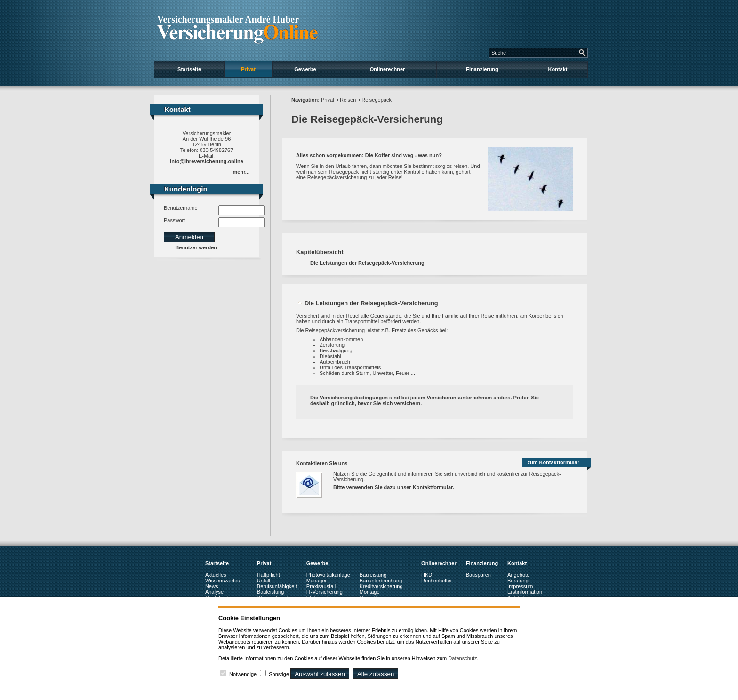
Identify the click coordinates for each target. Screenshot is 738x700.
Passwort (174, 220)
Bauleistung (271, 592)
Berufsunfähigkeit (277, 586)
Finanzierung (482, 69)
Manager (317, 581)
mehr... (241, 172)
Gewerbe (305, 69)
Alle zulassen (376, 674)
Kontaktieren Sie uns (322, 463)
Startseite (189, 69)
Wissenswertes (223, 581)
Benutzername (181, 208)
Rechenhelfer (437, 581)
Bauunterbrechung (381, 581)
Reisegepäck (377, 100)
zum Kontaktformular (553, 462)
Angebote (518, 575)
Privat (248, 69)
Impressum (520, 586)
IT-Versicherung (325, 592)
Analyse (214, 592)
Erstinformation (525, 592)
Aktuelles (216, 575)
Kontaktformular (433, 487)
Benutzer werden (196, 247)
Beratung (518, 581)
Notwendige (243, 674)
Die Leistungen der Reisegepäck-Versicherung (367, 263)
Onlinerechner (388, 69)
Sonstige (279, 674)
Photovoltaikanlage (328, 575)
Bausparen (478, 575)
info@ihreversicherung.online (207, 161)
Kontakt (558, 69)
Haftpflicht (269, 575)
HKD (427, 575)
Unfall (264, 581)
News (212, 586)
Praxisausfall (321, 586)
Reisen (348, 100)
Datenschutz (462, 658)
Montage (370, 592)
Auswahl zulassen (320, 674)
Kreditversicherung (381, 586)
